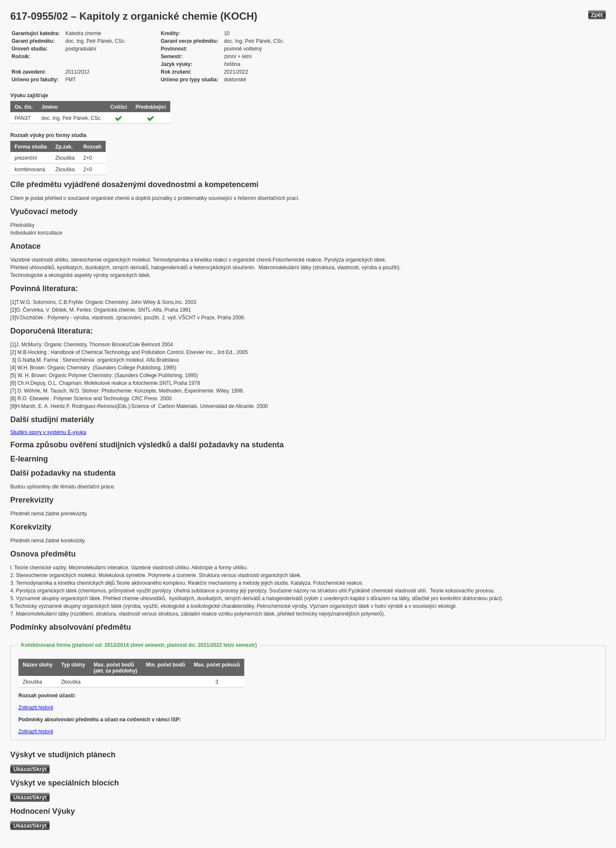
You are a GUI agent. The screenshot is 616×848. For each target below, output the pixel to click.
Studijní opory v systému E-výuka (48, 432)
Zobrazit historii (36, 708)
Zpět (597, 15)
